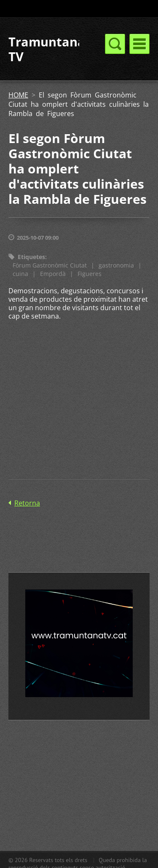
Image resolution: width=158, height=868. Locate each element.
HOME (18, 95)
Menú (139, 44)
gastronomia (116, 265)
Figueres (90, 274)
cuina (20, 274)
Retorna (27, 503)
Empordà (53, 274)
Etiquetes (31, 257)
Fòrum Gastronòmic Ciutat (50, 265)
